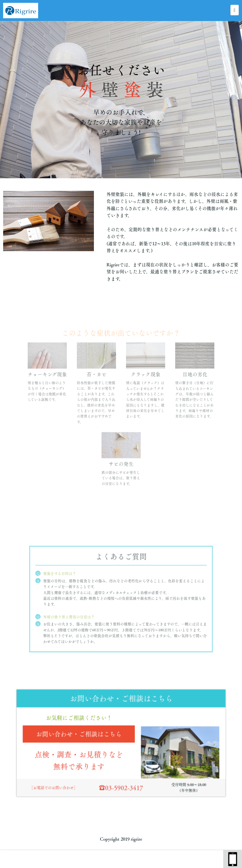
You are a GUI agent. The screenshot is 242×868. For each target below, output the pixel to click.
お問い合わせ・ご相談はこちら (82, 735)
